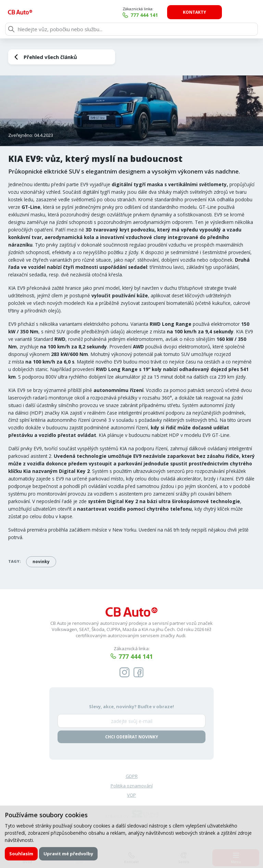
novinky (41, 562)
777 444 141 (177, 15)
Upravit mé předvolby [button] (69, 854)
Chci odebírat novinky (132, 737)
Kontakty (228, 12)
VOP (131, 796)
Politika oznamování (132, 786)
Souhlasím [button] (21, 854)
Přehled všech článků (50, 57)
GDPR (132, 777)
